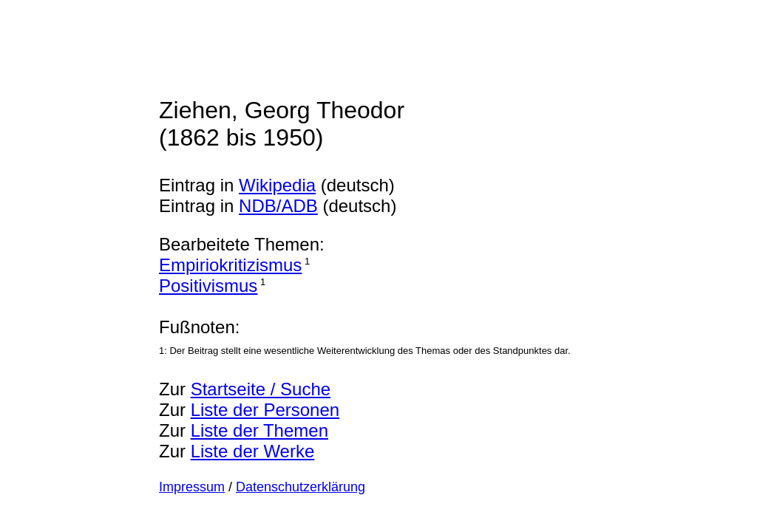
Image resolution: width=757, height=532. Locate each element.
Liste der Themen (259, 430)
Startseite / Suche (261, 389)
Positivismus (208, 286)
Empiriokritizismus (230, 265)
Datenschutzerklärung (301, 487)
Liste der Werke (253, 451)
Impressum (192, 487)
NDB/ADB (278, 206)
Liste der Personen (265, 410)
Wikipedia (277, 185)
